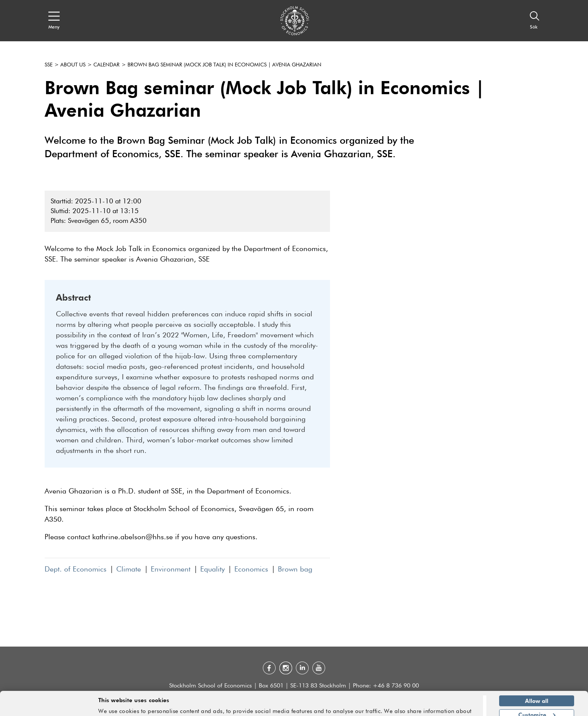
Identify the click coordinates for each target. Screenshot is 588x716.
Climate (129, 569)
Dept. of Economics (76, 569)
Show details (457, 707)
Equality (212, 569)
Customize (537, 692)
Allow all (537, 678)
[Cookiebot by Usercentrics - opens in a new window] (49, 706)
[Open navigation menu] (54, 21)
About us (73, 65)
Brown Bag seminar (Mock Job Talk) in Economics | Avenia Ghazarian (224, 65)
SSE (49, 65)
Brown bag (295, 569)
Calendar (106, 65)
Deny (536, 705)
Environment (171, 569)
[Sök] (535, 21)
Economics (251, 569)
